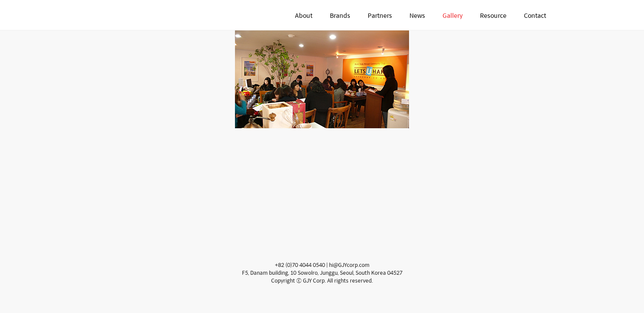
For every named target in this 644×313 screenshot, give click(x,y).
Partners (380, 15)
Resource (493, 15)
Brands (340, 15)
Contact (535, 15)
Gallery (453, 15)
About (304, 15)
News (417, 15)
